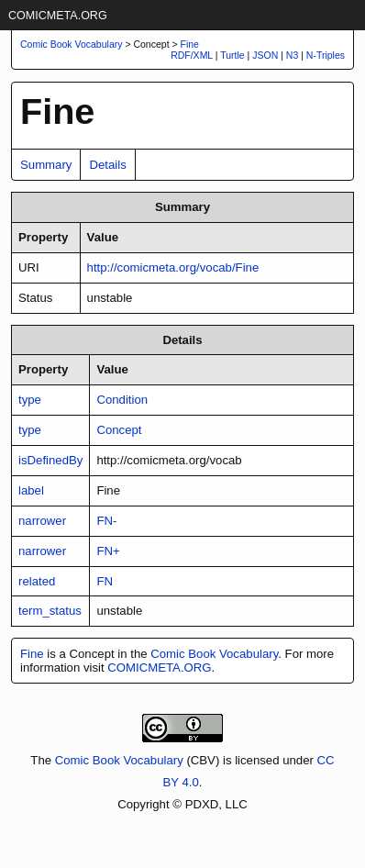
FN (105, 581)
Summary (46, 165)
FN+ (108, 551)
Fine (190, 44)
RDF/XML (192, 55)
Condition (122, 400)
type (30, 400)
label (31, 490)
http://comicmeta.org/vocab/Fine (173, 267)
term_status (50, 611)
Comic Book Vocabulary (214, 654)
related (37, 581)
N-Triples (326, 55)
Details (107, 165)
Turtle (232, 55)
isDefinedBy (50, 460)
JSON (265, 55)
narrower (42, 521)
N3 (292, 55)
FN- (106, 521)
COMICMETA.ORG (58, 16)
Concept (119, 430)
